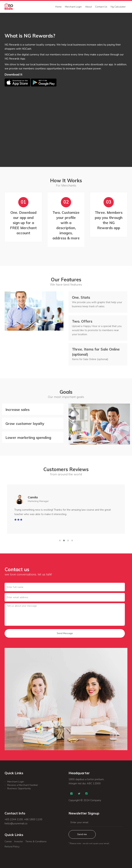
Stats (81, 297)
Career (8, 841)
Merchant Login (73, 7)
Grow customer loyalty (25, 424)
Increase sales (17, 410)
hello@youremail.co (16, 824)
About (88, 7)
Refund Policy (12, 847)
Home (58, 7)
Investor (19, 841)
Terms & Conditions (36, 841)
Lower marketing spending (28, 437)
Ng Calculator (118, 7)
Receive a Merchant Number (23, 785)
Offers (82, 321)
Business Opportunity (19, 788)
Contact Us (101, 7)
